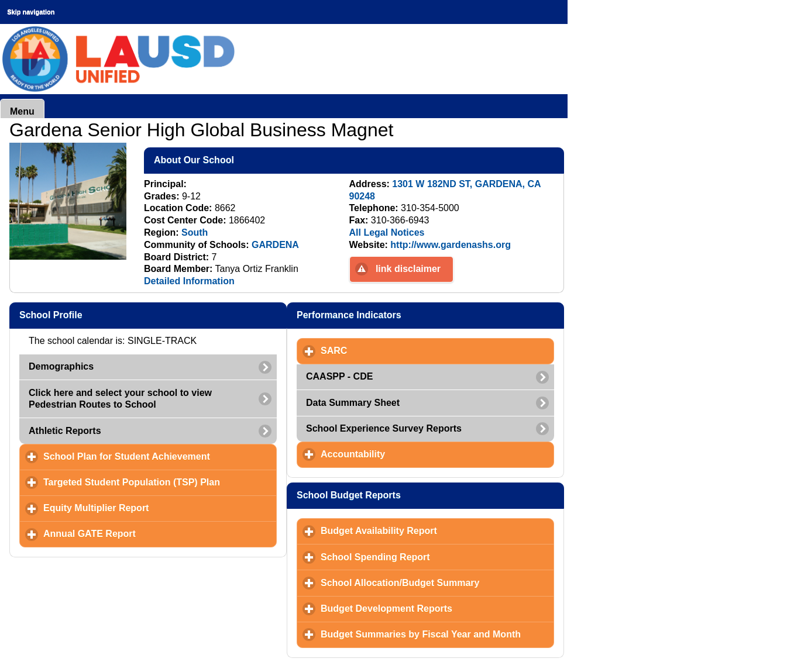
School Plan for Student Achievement (160, 456)
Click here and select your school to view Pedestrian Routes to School (120, 399)
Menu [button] (22, 111)
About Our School (251, 160)
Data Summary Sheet (353, 403)
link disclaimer (408, 269)
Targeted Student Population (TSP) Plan (160, 482)
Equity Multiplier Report (151, 508)
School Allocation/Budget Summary (437, 583)
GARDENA (275, 245)
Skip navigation (31, 12)
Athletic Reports (65, 431)
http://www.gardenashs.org (451, 245)
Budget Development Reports (437, 608)
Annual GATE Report (144, 533)
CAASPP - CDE (339, 376)
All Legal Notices (387, 232)
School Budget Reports (406, 495)
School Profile (108, 315)
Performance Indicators (406, 315)
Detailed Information (189, 281)
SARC (389, 350)
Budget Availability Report (434, 530)
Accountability (408, 454)
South (195, 232)
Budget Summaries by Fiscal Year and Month (437, 634)
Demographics (61, 366)
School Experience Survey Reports (384, 428)
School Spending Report (430, 557)
